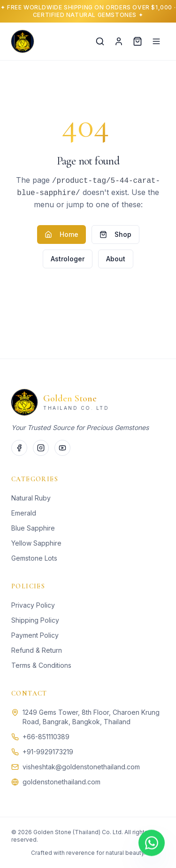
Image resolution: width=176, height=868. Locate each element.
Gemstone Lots (34, 558)
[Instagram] (41, 448)
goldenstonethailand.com (61, 782)
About (116, 259)
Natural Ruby (31, 498)
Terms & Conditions (41, 665)
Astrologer (68, 259)
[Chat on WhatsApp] (152, 843)
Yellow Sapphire (36, 543)
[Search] (100, 41)
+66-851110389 (46, 737)
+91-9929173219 (48, 752)
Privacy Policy (33, 605)
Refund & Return (37, 650)
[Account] (119, 41)
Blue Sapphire (33, 528)
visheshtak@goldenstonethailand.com (81, 767)
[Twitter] (62, 448)
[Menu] (156, 41)
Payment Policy (35, 635)
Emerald (24, 513)
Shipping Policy (35, 620)
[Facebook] (19, 448)
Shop (115, 234)
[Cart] (138, 41)
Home (61, 234)
